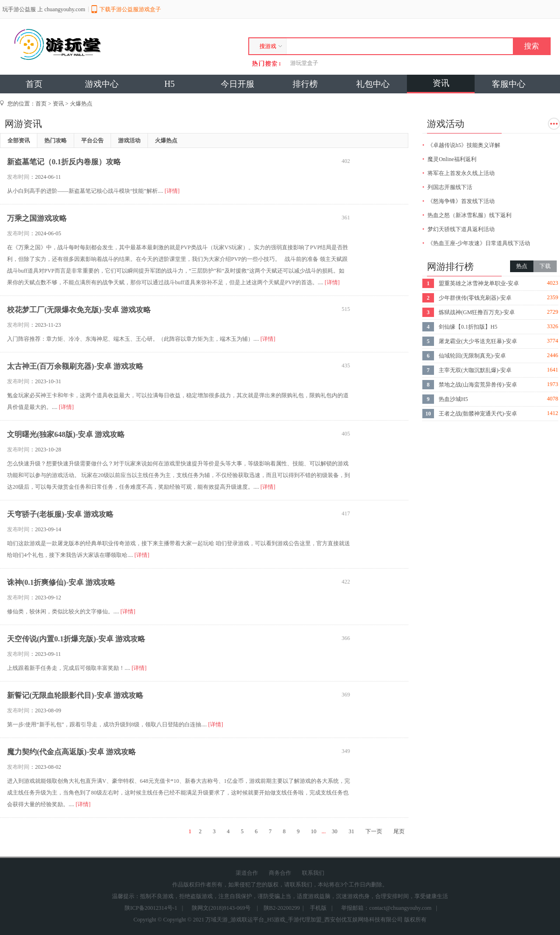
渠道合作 (247, 873)
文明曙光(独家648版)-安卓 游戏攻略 (66, 434)
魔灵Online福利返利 (452, 159)
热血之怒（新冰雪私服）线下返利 (469, 215)
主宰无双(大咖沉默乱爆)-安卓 (475, 370)
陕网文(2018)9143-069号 (221, 908)
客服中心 (509, 84)
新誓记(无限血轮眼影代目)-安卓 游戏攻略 (75, 695)
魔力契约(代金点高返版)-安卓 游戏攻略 (71, 752)
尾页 (399, 831)
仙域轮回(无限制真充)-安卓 (472, 356)
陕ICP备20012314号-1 (151, 908)
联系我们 (313, 873)
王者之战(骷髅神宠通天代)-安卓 (478, 414)
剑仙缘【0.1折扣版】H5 (468, 327)
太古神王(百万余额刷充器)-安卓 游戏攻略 (75, 366)
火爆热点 (81, 104)
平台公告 (92, 141)
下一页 (374, 831)
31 (351, 831)
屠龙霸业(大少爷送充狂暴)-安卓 (478, 341)
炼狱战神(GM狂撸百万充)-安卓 (477, 312)
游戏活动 (129, 141)
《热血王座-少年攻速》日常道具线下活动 (479, 243)
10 (314, 831)
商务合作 (280, 873)
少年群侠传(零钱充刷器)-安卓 (475, 298)
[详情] (172, 191)
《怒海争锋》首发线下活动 (461, 201)
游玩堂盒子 (304, 63)
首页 (34, 84)
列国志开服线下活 (450, 187)
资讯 (441, 83)
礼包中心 (373, 84)
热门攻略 (56, 141)
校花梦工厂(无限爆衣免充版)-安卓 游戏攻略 (79, 310)
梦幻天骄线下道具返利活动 (461, 229)
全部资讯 (19, 141)
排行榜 (305, 84)
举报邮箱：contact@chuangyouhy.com (386, 908)
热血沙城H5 (453, 399)
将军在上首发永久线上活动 (461, 173)
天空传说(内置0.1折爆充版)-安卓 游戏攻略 (76, 639)
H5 (169, 84)
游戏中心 (102, 84)
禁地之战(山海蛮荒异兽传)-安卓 (478, 385)
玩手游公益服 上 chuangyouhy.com (44, 9)
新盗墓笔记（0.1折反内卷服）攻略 (64, 162)
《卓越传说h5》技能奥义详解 (464, 145)
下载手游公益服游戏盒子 (130, 9)
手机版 (318, 908)
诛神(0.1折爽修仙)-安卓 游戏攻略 (61, 582)
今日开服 (238, 84)
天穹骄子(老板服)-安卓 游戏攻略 (60, 514)
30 (335, 831)
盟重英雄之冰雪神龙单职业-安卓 (479, 283)
